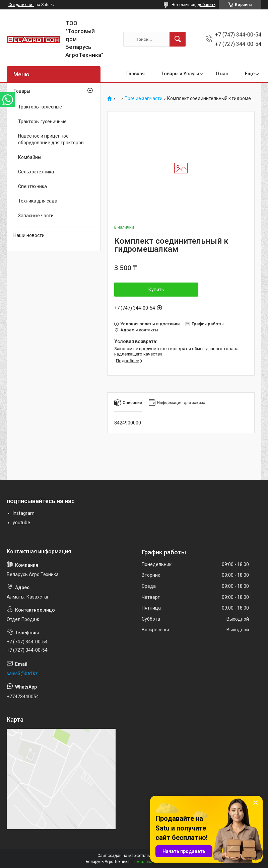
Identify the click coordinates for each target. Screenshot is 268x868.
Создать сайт (21, 5)
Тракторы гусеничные (42, 122)
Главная (136, 74)
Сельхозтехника (36, 172)
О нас (222, 74)
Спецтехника (32, 186)
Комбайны (30, 157)
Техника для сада (38, 201)
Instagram (24, 513)
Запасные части (36, 216)
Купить (156, 290)
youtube (21, 523)
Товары (22, 91)
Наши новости (29, 235)
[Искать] (178, 39)
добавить (206, 5)
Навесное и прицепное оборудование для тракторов (51, 139)
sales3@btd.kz (22, 674)
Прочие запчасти (144, 99)
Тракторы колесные (40, 107)
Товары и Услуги (180, 74)
